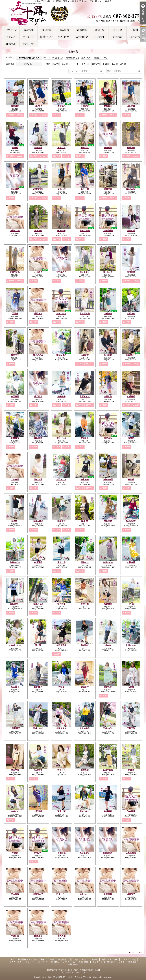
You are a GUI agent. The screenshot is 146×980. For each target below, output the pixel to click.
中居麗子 (38, 562)
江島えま (38, 936)
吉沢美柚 (61, 936)
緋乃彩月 (38, 397)
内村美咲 (108, 189)
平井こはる (38, 728)
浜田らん (61, 770)
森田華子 (15, 397)
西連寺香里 (38, 189)
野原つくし (61, 894)
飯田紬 (15, 148)
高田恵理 (131, 106)
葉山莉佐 (108, 355)
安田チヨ (85, 438)
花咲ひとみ (15, 272)
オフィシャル (64, 37)
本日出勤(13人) (72, 58)
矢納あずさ (15, 562)
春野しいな (61, 438)
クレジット (100, 37)
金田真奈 (131, 314)
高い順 (65, 64)
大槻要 (61, 687)
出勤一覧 (82, 30)
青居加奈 (38, 231)
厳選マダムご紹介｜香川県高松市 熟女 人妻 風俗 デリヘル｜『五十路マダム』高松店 (73, 13)
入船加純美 (131, 853)
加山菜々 (15, 687)
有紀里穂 (38, 148)
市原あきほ (85, 397)
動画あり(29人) (100, 58)
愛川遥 (38, 645)
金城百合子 (85, 231)
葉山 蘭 (61, 811)
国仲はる (108, 438)
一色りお (131, 604)
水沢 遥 (61, 562)
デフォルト (29, 64)
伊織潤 (131, 770)
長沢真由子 (38, 894)
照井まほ (85, 562)
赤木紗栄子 (85, 728)
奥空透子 (108, 148)
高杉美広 (85, 645)
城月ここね (38, 355)
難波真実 (85, 770)
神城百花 (108, 811)
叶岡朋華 (108, 894)
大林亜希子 (85, 314)
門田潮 (15, 314)
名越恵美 (108, 604)
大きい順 (96, 64)
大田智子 (38, 106)
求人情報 (118, 37)
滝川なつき (15, 231)
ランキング (29, 37)
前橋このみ (61, 314)
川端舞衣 (15, 438)
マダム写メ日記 (118, 30)
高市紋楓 (61, 853)
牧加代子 (61, 231)
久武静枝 (131, 397)
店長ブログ (29, 44)
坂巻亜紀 (61, 148)
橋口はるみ (61, 355)
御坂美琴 (85, 687)
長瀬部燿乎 (108, 853)
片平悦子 (61, 397)
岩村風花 (131, 811)
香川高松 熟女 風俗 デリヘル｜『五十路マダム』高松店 (70, 977)
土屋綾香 (85, 106)
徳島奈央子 (108, 479)
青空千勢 (85, 604)
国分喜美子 (85, 272)
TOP (11, 30)
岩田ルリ (85, 148)
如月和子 (61, 604)
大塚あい (38, 853)
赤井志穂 (131, 272)
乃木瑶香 (15, 894)
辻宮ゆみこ (61, 272)
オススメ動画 (135, 30)
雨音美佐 (108, 521)
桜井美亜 (15, 355)
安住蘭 (131, 687)
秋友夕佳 (61, 521)
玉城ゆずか (108, 728)
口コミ (135, 37)
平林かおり (85, 811)
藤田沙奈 (38, 438)
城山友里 (38, 479)
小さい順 (85, 64)
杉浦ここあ (131, 521)
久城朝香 (131, 562)
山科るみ (108, 314)
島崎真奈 (131, 148)
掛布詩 (108, 645)
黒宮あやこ (85, 853)
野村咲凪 (15, 106)
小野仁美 (108, 397)
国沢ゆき (38, 687)
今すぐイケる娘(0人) (53, 58)
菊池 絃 (61, 189)
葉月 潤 (85, 189)
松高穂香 (38, 770)
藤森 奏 (85, 521)
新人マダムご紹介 (64, 30)
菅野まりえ (61, 479)
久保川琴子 (15, 728)
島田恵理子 (61, 645)
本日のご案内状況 (46, 30)
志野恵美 (38, 811)
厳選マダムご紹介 (100, 30)
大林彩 (131, 438)
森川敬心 (61, 106)
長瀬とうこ (38, 604)
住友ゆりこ (85, 894)
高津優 (131, 479)
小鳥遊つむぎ (15, 645)
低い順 (56, 64)
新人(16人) (86, 58)
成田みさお (131, 189)
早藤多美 (15, 936)
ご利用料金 (82, 37)
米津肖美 (15, 479)
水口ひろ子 (131, 355)
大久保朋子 (15, 604)
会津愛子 (15, 521)
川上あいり (108, 272)
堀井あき (108, 687)
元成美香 (85, 355)
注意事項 (11, 44)
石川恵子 (38, 272)
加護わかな (131, 645)
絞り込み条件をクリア (29, 58)
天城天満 (131, 728)
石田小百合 (108, 770)
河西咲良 (15, 189)
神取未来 (85, 479)
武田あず (38, 314)
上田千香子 (108, 231)
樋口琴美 (15, 770)
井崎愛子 (131, 894)
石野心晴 (131, 231)
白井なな (15, 811)
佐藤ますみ (61, 728)
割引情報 (46, 37)
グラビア (11, 37)
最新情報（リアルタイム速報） (29, 30)
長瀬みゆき (38, 521)
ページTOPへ (137, 952)
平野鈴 (15, 853)
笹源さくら (108, 562)
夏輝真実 (108, 106)
